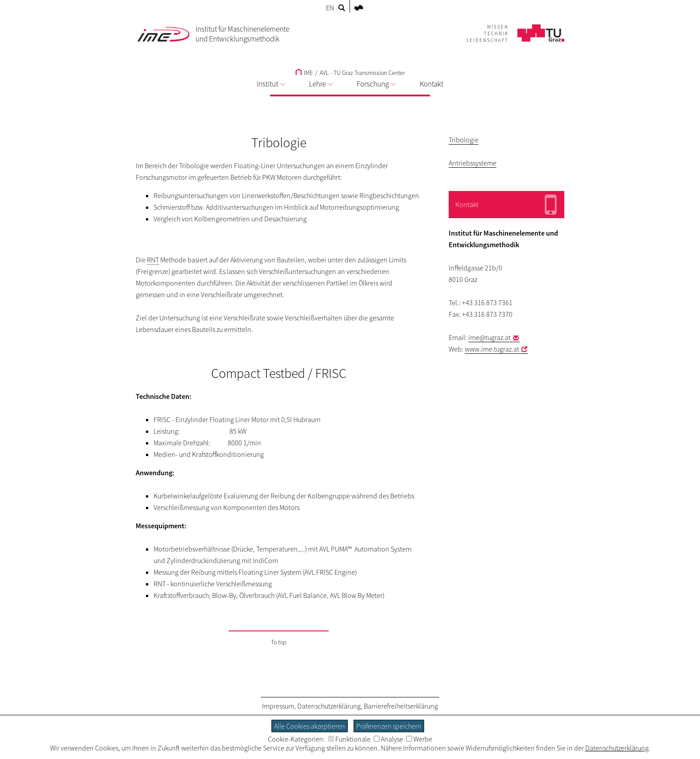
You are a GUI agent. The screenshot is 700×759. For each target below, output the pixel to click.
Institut (271, 84)
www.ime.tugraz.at (492, 349)
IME (304, 73)
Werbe (419, 739)
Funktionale (349, 739)
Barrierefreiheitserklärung (401, 706)
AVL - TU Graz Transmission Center (362, 73)
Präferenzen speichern (389, 726)
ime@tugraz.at (490, 337)
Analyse (388, 739)
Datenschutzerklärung (329, 706)
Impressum (278, 706)
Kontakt (431, 84)
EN (330, 8)
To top (279, 642)
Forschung (376, 84)
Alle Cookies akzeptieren (310, 726)
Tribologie (464, 140)
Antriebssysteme (473, 163)
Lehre (321, 84)
